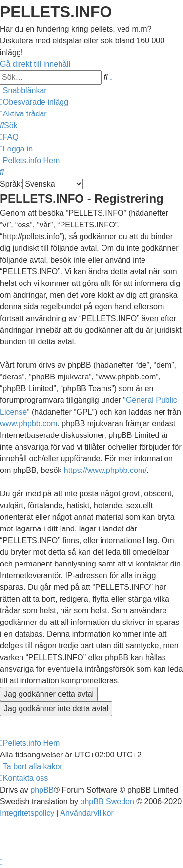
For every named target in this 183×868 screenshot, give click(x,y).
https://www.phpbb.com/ (105, 470)
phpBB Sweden (107, 802)
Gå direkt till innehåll (35, 64)
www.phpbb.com (29, 424)
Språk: (11, 184)
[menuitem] (34, 102)
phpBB (42, 790)
